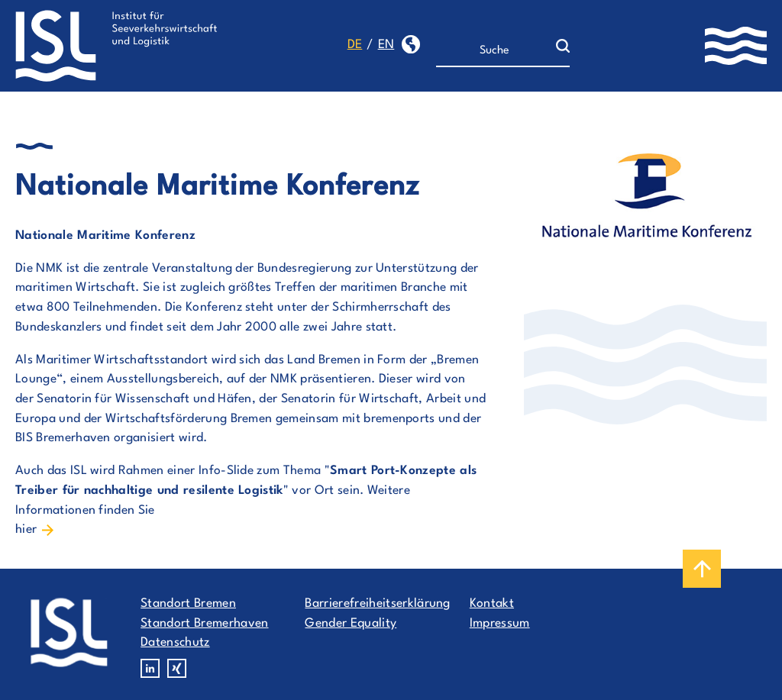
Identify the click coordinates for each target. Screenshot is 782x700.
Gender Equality (351, 624)
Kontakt (492, 604)
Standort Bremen (188, 604)
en (386, 45)
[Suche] (496, 51)
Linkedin (150, 668)
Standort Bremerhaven (204, 624)
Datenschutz (175, 643)
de (355, 45)
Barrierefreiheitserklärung (377, 604)
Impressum (500, 624)
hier (26, 530)
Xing (177, 668)
